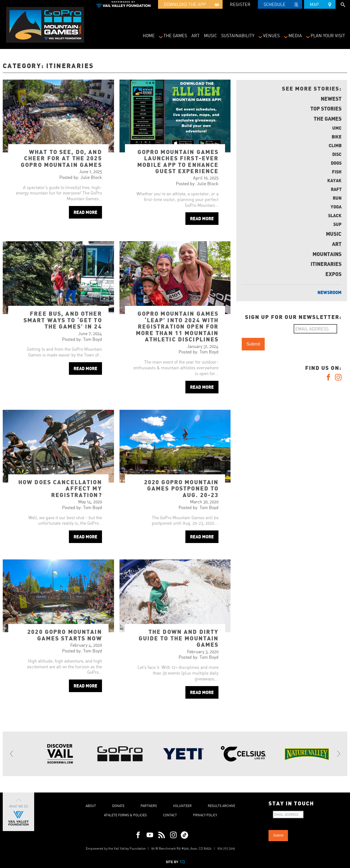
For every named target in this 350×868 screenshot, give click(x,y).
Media (295, 36)
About (91, 806)
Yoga (336, 207)
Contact (170, 815)
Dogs (336, 163)
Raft (336, 189)
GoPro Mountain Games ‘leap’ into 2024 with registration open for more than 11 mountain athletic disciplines (177, 326)
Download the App (190, 5)
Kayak (334, 180)
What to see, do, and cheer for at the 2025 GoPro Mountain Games (61, 158)
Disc (337, 154)
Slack (335, 215)
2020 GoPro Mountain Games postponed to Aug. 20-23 (181, 488)
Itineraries (326, 264)
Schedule (280, 5)
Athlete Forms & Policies (125, 815)
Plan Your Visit (328, 36)
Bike (337, 137)
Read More (85, 212)
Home (149, 36)
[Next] (338, 754)
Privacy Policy (205, 815)
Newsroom (329, 292)
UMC (337, 128)
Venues (271, 36)
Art (196, 36)
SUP (337, 224)
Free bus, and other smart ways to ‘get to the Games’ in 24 (63, 320)
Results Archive (221, 806)
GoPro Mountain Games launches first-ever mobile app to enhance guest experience (178, 161)
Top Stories (326, 108)
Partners (149, 806)
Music (210, 36)
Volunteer (182, 806)
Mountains (327, 254)
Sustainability (238, 36)
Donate (118, 806)
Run (337, 198)
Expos (333, 274)
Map (320, 4)
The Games (175, 36)
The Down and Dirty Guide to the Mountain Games (179, 638)
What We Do (18, 812)
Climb (335, 145)
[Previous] (12, 754)
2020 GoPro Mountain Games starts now (65, 635)
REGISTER (240, 4)
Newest (331, 98)
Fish (337, 172)
